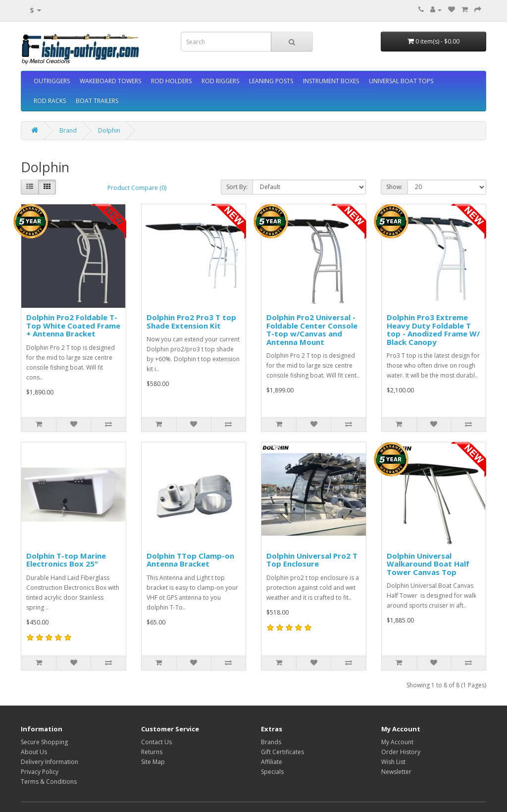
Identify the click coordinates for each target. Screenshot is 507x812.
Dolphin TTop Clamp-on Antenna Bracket (190, 560)
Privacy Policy (40, 772)
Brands (271, 742)
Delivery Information (50, 762)
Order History (401, 752)
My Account (397, 742)
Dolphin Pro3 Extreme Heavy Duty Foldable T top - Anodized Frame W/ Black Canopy (433, 330)
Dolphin (109, 130)
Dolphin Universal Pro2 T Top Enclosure (312, 560)
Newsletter (396, 772)
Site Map (153, 762)
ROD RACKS (50, 101)
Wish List (393, 762)
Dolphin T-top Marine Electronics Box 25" (66, 560)
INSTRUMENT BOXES (331, 81)
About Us (34, 752)
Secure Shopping (44, 742)
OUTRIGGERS (52, 81)
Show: (394, 187)
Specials (272, 772)
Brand (68, 130)
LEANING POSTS (271, 81)
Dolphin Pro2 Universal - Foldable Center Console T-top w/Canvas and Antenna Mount (312, 330)
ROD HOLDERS (171, 81)
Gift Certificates (282, 752)
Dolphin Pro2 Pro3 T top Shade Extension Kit (191, 321)
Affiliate (272, 762)
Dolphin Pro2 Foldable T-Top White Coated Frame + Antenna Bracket (73, 325)
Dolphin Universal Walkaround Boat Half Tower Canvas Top (428, 564)
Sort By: (237, 187)
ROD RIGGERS (220, 81)
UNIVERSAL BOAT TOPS (401, 81)
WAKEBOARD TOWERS (110, 81)
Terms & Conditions (49, 782)
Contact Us (156, 742)
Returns (152, 752)
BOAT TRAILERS (97, 101)
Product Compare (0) (137, 188)
